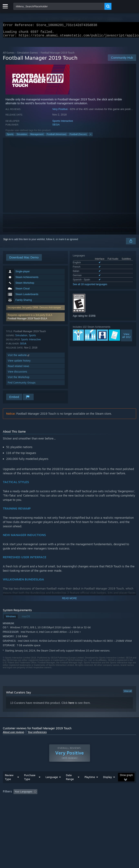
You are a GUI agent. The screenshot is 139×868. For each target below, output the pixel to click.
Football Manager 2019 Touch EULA (27, 321)
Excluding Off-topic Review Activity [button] (64, 800)
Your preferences (37, 735)
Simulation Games (28, 55)
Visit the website (19, 358)
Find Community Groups (22, 385)
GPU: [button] (89, 805)
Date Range (70, 785)
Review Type (9, 785)
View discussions (17, 374)
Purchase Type (30, 785)
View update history (19, 363)
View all (128, 693)
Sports (10, 137)
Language (52, 785)
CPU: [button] (75, 805)
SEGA (56, 127)
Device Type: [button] (107, 805)
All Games (9, 55)
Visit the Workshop (19, 380)
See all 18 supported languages (90, 287)
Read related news (18, 369)
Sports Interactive (63, 123)
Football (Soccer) (78, 137)
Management (37, 137)
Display (107, 785)
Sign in (7, 242)
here (71, 705)
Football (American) (57, 137)
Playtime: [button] (96, 800)
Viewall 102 (126, 338)
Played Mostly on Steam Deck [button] (20, 805)
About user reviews (14, 735)
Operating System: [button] (54, 805)
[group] (70, 803)
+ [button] (91, 137)
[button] (35, 319)
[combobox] (59, 6)
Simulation (22, 137)
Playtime (90, 785)
